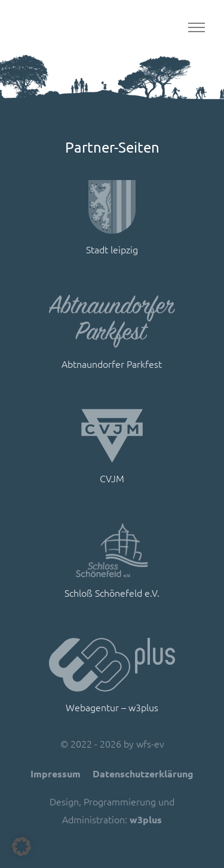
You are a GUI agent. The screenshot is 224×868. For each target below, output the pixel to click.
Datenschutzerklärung (143, 774)
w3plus (146, 819)
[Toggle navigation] (196, 28)
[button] (22, 847)
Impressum (56, 774)
